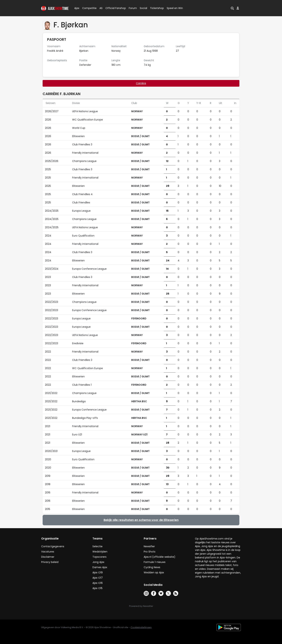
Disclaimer (48, 557)
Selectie (97, 546)
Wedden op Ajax (154, 572)
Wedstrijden (100, 552)
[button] (232, 8)
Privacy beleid (50, 562)
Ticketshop (157, 8)
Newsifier (149, 546)
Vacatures (48, 552)
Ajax (77, 8)
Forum (133, 8)
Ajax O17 (98, 578)
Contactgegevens (53, 546)
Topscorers (99, 557)
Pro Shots (150, 552)
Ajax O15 (97, 588)
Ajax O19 (98, 572)
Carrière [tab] (141, 83)
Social (143, 8)
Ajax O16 (98, 583)
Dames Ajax (100, 567)
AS (101, 8)
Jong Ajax (98, 562)
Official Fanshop (113, 8)
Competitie (88, 8)
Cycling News (152, 567)
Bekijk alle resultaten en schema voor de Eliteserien (141, 520)
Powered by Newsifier (141, 606)
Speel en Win (175, 8)
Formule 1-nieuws (155, 562)
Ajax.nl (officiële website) (160, 557)
